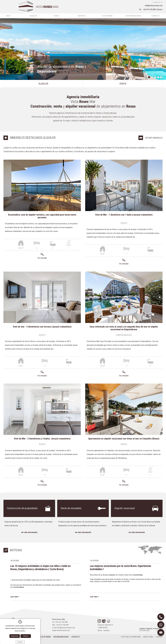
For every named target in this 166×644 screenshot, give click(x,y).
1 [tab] (149, 77)
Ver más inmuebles (154, 138)
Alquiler (33, 16)
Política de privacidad (131, 637)
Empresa (81, 16)
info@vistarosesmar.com (154, 6)
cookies (159, 637)
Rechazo (26, 636)
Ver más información (29, 532)
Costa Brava (107, 16)
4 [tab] (158, 77)
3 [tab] (155, 77)
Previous (7, 185)
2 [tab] (152, 77)
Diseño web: (12, 642)
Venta (56, 16)
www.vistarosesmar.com (61, 630)
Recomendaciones (133, 16)
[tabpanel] (83, 49)
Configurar (20, 642)
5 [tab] (161, 77)
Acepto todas (15, 636)
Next (77, 185)
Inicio (8, 16)
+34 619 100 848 (150, 9)
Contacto (156, 16)
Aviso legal (148, 637)
